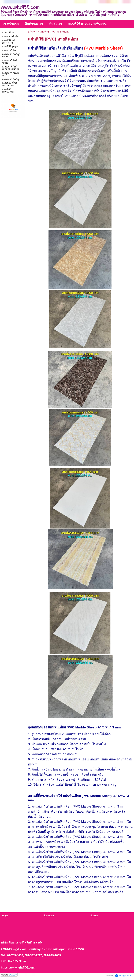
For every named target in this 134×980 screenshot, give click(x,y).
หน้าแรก (32, 32)
